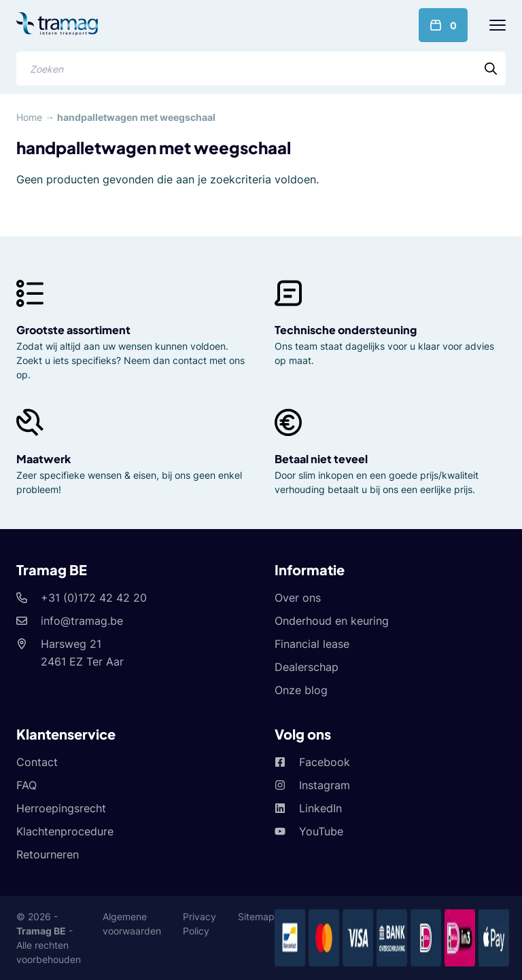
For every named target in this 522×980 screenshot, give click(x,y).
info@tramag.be (82, 621)
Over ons (298, 598)
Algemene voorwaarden (132, 924)
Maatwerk (43, 459)
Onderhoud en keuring (332, 621)
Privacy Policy (199, 924)
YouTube (321, 831)
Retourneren (48, 854)
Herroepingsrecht (61, 808)
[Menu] (498, 25)
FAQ (27, 785)
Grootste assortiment (73, 330)
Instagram (325, 785)
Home (29, 117)
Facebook (325, 762)
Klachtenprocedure (65, 831)
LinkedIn (320, 808)
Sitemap (256, 917)
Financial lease (312, 644)
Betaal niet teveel (321, 459)
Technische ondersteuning (346, 330)
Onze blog (301, 690)
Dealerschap (307, 667)
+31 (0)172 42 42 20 (94, 598)
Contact (37, 762)
